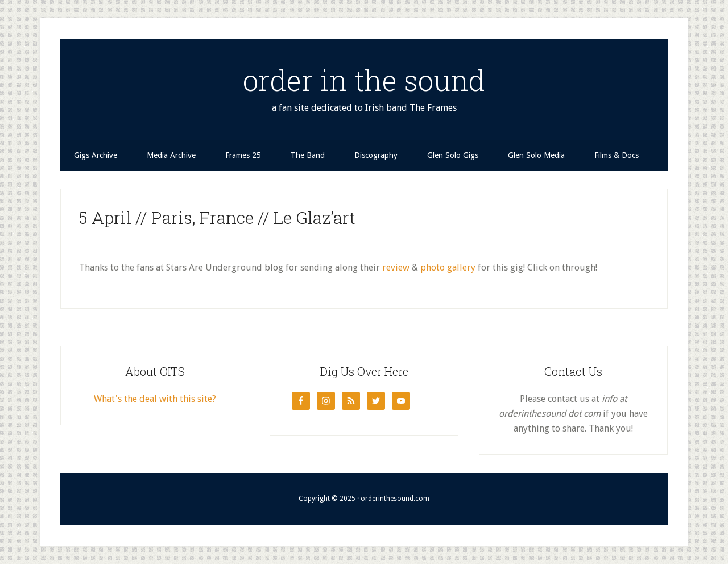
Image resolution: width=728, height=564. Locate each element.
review (396, 268)
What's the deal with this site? (155, 399)
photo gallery (448, 268)
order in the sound (364, 80)
